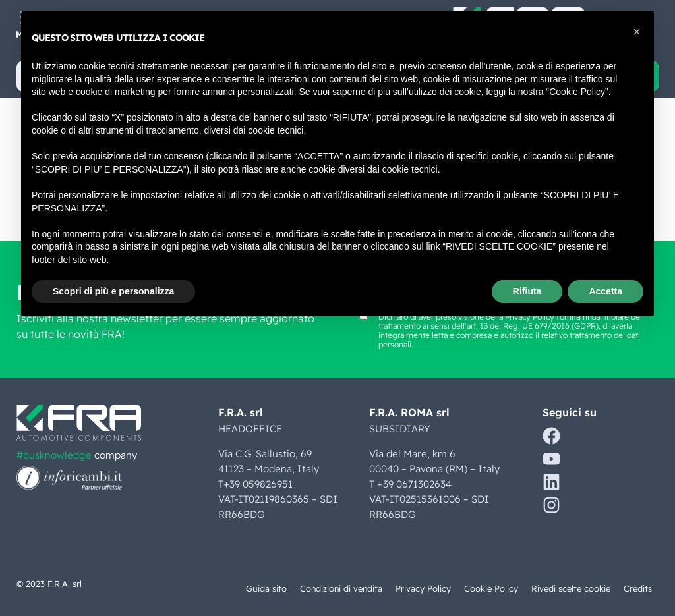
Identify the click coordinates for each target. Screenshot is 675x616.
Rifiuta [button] (527, 291)
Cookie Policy (491, 588)
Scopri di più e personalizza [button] (113, 291)
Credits (638, 588)
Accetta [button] (605, 291)
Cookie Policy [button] (577, 92)
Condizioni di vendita (340, 588)
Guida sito (264, 588)
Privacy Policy (423, 588)
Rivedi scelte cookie (571, 588)
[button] (637, 32)
